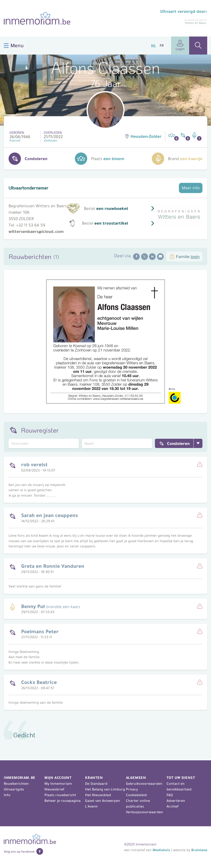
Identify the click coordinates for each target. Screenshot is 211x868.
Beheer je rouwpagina (62, 801)
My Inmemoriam (58, 784)
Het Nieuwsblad (98, 795)
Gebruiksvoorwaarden (144, 784)
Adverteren (176, 801)
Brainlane (199, 850)
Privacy (132, 789)
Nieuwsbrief (54, 789)
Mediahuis (161, 850)
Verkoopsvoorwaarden (144, 812)
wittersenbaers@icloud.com (36, 231)
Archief (173, 806)
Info (7, 795)
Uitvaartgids (14, 789)
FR (162, 46)
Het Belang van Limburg (105, 789)
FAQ (170, 795)
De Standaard (96, 784)
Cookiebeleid (136, 795)
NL (153, 46)
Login (180, 45)
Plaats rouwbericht (60, 795)
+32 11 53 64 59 (31, 225)
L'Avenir (92, 806)
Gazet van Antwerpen (103, 801)
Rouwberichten (16, 784)
